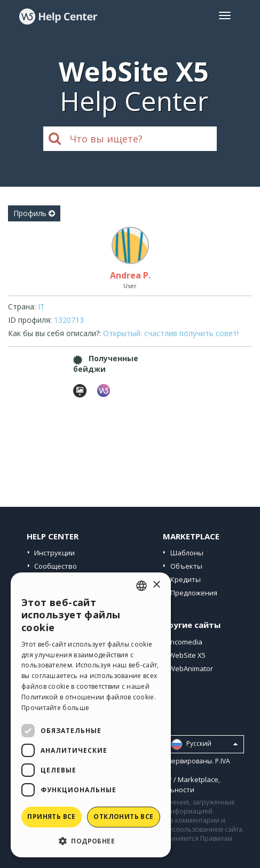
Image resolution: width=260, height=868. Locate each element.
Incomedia (186, 642)
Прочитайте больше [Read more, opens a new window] (55, 708)
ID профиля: (30, 320)
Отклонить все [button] (123, 817)
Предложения (194, 593)
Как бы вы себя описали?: (54, 333)
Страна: (22, 306)
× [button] (156, 585)
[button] (91, 841)
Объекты (186, 566)
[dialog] (91, 715)
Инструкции (54, 553)
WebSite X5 (187, 655)
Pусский (204, 744)
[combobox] (141, 586)
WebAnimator (191, 668)
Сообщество (56, 566)
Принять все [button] (51, 817)
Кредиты (186, 579)
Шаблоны (187, 553)
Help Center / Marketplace (176, 779)
